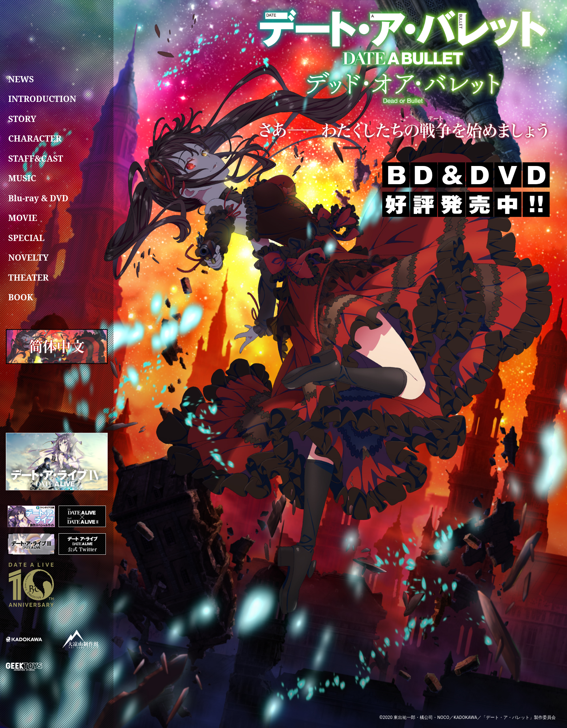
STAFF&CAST (35, 158)
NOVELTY (28, 258)
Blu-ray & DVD (38, 198)
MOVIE (23, 218)
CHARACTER (35, 139)
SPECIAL (26, 238)
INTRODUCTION (42, 99)
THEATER (28, 277)
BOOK (21, 297)
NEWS (21, 79)
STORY (22, 119)
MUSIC (22, 178)
